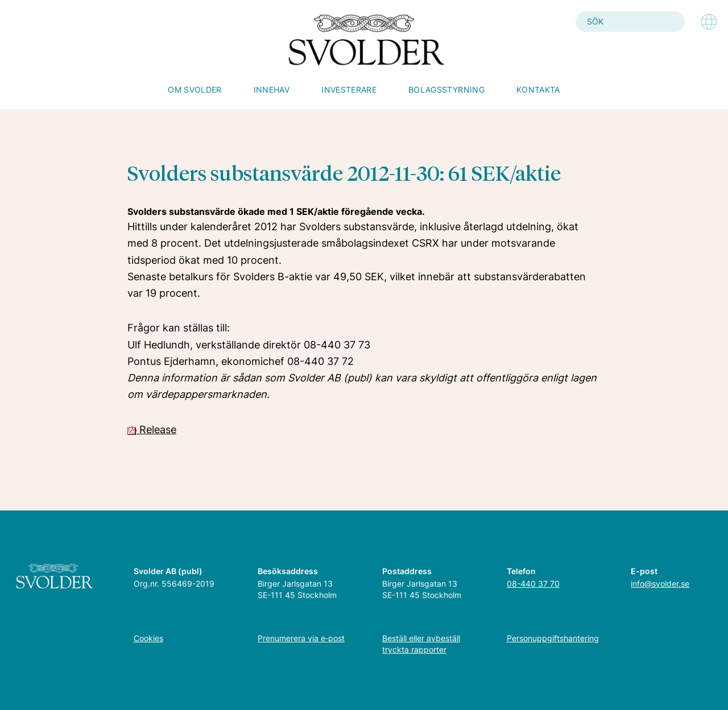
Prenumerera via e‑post (301, 638)
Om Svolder (195, 90)
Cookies (148, 638)
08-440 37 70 (533, 584)
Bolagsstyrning (446, 90)
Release (152, 429)
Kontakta (538, 90)
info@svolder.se (660, 584)
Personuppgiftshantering (553, 638)
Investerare (349, 90)
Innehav (272, 90)
